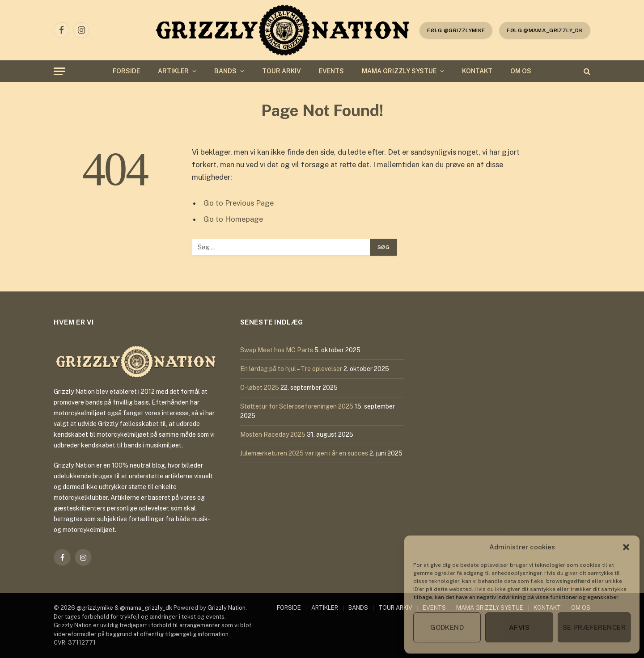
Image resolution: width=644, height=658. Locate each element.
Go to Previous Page (239, 203)
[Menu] (59, 71)
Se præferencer (594, 627)
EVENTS (331, 71)
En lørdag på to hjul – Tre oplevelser (291, 369)
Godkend (447, 627)
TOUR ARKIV (282, 71)
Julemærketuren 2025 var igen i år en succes (304, 453)
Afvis (519, 627)
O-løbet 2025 (260, 388)
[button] (626, 547)
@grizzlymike (95, 608)
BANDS (225, 71)
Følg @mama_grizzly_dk (545, 30)
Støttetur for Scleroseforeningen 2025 (297, 406)
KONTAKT (477, 71)
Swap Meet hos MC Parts (277, 350)
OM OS (521, 71)
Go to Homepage (233, 219)
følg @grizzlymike (456, 30)
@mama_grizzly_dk (146, 608)
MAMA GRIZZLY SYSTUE (399, 71)
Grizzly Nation (227, 608)
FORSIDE (126, 71)
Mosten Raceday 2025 (273, 434)
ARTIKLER (173, 71)
